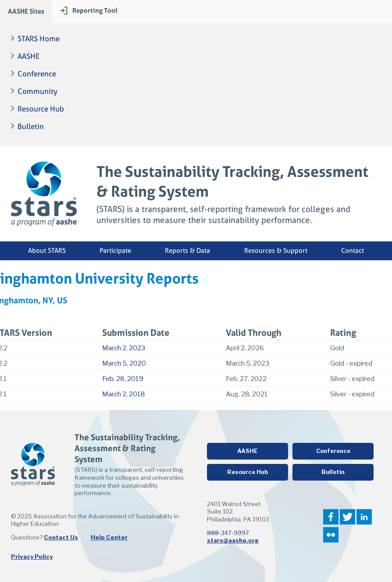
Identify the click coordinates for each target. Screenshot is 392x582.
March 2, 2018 (124, 394)
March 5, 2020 (124, 363)
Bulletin (31, 127)
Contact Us (61, 537)
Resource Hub (41, 109)
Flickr (331, 535)
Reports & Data (187, 251)
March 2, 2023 (124, 348)
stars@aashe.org (233, 540)
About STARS (47, 251)
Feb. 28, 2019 (123, 379)
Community (37, 92)
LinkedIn (364, 517)
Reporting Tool (95, 10)
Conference (37, 74)
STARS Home (39, 39)
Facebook (331, 517)
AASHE (29, 56)
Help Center (109, 537)
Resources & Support (276, 251)
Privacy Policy (32, 557)
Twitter (347, 517)
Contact (353, 251)
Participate (115, 251)
